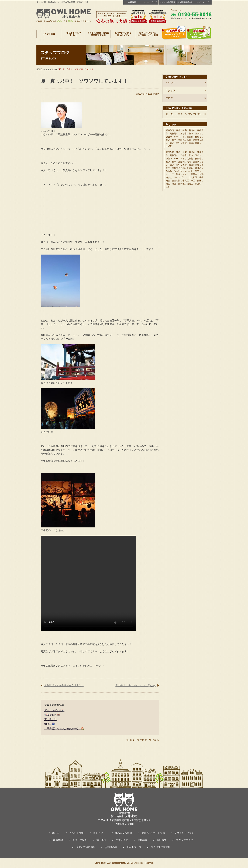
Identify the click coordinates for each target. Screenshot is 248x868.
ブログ (156, 94)
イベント (170, 83)
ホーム (56, 833)
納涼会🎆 (49, 724)
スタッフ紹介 (80, 840)
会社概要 (132, 2)
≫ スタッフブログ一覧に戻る (143, 740)
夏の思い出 (50, 719)
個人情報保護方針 (185, 2)
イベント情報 (76, 833)
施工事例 (101, 840)
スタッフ (170, 90)
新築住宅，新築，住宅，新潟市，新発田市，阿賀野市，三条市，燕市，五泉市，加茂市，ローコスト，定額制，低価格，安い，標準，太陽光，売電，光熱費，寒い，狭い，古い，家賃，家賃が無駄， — (185, 138)
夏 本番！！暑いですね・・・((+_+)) (135, 685)
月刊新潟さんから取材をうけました (64, 685)
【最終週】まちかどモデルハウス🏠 (64, 728)
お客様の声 (111, 847)
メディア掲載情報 (167, 2)
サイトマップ (203, 2)
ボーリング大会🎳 (54, 710)
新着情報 (58, 840)
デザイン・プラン (184, 833)
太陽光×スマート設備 (153, 833)
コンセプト (99, 833)
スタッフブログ (150, 2)
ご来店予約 (122, 840)
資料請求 (142, 840)
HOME (39, 69)
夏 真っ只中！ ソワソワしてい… (185, 114)
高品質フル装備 (123, 833)
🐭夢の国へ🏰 (52, 715)
